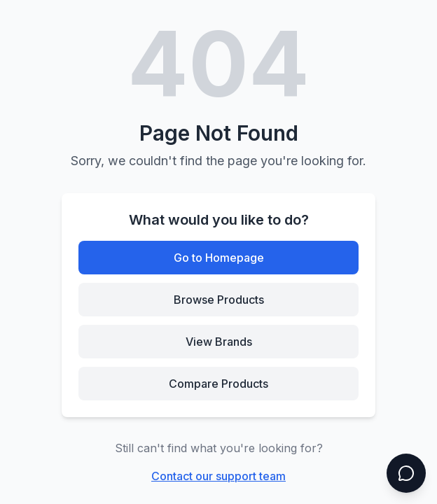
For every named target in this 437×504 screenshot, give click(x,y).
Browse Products (219, 300)
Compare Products (218, 384)
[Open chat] (406, 473)
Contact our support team (218, 476)
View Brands (219, 342)
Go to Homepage (219, 258)
